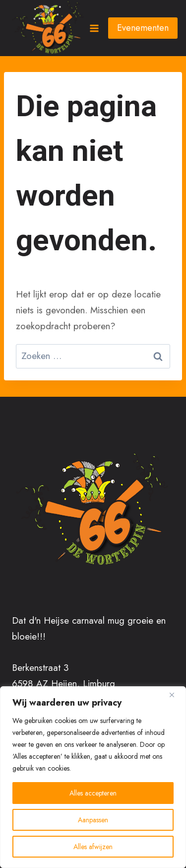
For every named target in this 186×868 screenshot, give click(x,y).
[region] (93, 777)
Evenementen (143, 28)
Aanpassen (93, 820)
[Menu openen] (94, 28)
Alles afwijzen (93, 847)
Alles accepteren (93, 793)
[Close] (176, 695)
